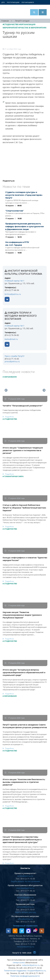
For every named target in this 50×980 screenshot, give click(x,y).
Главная (5, 21)
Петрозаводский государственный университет (13, 12)
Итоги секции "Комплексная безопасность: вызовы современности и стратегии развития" (24, 782)
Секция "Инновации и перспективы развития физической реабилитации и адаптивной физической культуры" (22, 840)
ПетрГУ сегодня (22, 21)
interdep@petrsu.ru (25, 888)
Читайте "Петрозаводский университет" (23, 406)
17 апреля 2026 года (15, 399)
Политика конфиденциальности (25, 976)
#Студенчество (11, 24)
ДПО (3, 2)
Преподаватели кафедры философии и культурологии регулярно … (21, 233)
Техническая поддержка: (15, 971)
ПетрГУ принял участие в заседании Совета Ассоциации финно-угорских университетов (25, 726)
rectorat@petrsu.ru (25, 907)
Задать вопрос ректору (25, 912)
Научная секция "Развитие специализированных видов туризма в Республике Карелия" (22, 615)
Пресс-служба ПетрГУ (15, 356)
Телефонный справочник (25, 926)
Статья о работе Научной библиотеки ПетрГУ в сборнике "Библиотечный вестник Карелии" (24, 508)
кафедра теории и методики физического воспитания (21, 316)
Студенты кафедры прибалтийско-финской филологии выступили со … (22, 249)
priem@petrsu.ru (25, 876)
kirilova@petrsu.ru (25, 897)
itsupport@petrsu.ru (37, 971)
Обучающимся (28, 2)
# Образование (10, 377)
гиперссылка (19, 962)
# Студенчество (10, 419)
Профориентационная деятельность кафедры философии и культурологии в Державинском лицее (25, 226)
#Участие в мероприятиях (32, 28)
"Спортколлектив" (15, 211)
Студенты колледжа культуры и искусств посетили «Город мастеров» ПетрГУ (24, 195)
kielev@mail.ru (11, 339)
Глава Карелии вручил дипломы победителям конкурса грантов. (22, 411)
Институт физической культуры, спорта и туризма (23, 272)
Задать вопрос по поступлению (25, 881)
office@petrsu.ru (25, 919)
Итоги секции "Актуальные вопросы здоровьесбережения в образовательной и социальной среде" (24, 672)
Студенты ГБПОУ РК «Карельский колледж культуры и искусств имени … (22, 202)
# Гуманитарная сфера (13, 476)
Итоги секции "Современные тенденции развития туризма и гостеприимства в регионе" (23, 450)
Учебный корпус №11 (15, 281)
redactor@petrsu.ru (31, 965)
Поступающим (13, 2)
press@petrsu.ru (12, 361)
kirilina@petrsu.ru (13, 294)
